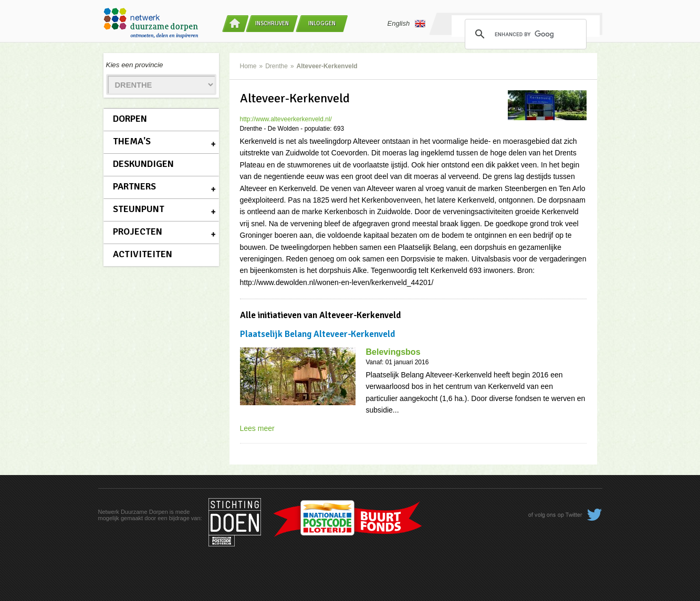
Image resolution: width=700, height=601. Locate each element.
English (407, 24)
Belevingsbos (393, 352)
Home (248, 66)
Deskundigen (143, 164)
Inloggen (322, 23)
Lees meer (257, 428)
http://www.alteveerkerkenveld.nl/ (286, 119)
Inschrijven (272, 23)
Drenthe (276, 66)
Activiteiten (143, 254)
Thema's (132, 141)
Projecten (138, 231)
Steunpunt (139, 209)
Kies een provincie (135, 65)
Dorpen (130, 119)
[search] (524, 34)
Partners (134, 186)
